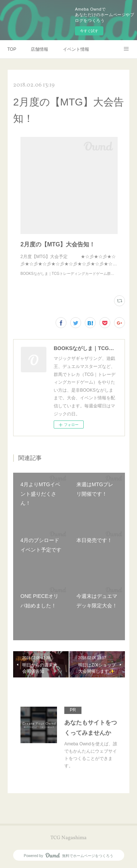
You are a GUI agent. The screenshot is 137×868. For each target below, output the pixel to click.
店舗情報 (39, 49)
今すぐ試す (89, 31)
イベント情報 (76, 49)
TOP (12, 49)
